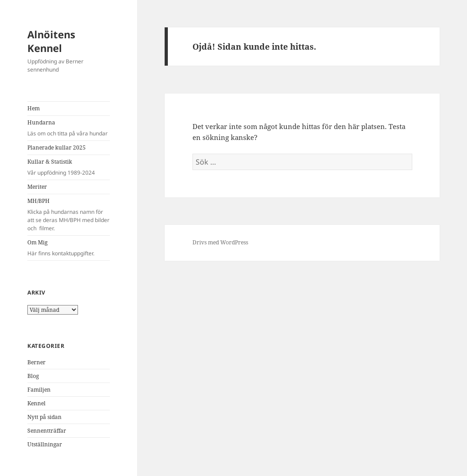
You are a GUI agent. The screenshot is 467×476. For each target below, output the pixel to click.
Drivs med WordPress (220, 242)
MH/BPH (69, 215)
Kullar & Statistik (69, 167)
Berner (36, 362)
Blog (33, 376)
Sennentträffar (47, 431)
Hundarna (69, 128)
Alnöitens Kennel (51, 41)
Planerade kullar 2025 (57, 147)
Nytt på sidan (44, 417)
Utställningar (45, 444)
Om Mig (69, 248)
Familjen (39, 390)
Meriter (37, 187)
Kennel (36, 403)
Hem (34, 108)
